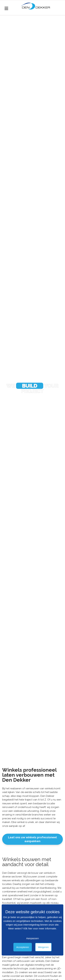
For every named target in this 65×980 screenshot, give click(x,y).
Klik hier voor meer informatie (40, 928)
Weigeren (43, 947)
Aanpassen (32, 938)
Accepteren (23, 947)
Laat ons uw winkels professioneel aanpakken (32, 839)
